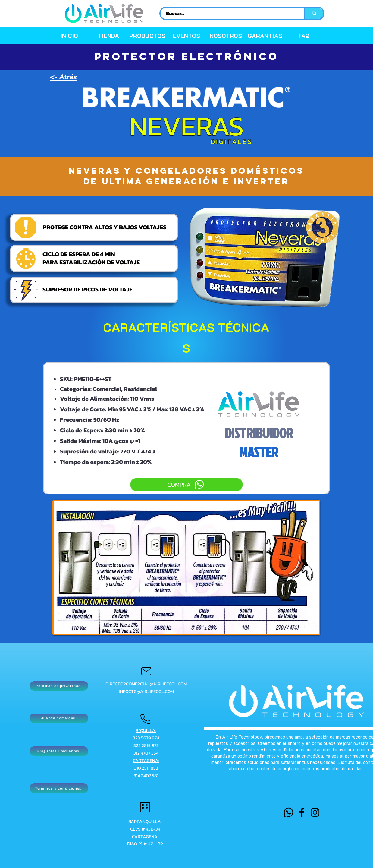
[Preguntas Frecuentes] (59, 751)
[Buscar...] (229, 13)
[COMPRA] (186, 485)
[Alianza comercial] (59, 718)
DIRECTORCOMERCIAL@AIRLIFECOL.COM (146, 684)
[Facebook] (302, 812)
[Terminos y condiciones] (59, 788)
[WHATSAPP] (288, 812)
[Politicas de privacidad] (59, 686)
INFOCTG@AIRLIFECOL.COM (146, 691)
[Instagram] (315, 812)
